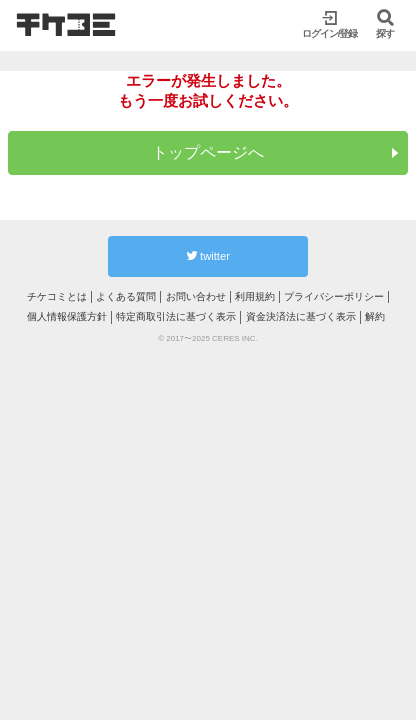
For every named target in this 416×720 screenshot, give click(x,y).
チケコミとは (57, 296)
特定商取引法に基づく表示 (176, 316)
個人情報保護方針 (67, 316)
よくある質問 (126, 296)
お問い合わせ (196, 296)
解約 (375, 316)
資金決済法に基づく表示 (301, 316)
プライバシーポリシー (334, 296)
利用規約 (255, 296)
